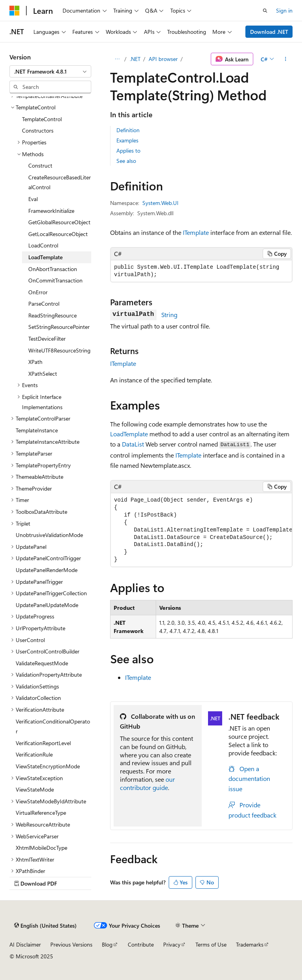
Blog (107, 944)
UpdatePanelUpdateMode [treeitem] (47, 605)
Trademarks (250, 944)
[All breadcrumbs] (117, 59)
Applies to (128, 150)
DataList (133, 444)
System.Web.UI (160, 203)
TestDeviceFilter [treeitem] (47, 339)
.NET (135, 59)
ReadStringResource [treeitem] (52, 315)
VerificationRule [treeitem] (34, 754)
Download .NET (269, 32)
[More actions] (286, 59)
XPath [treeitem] (35, 362)
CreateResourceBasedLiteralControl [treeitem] (60, 182)
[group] (201, 530)
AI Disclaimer (25, 944)
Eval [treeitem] (33, 199)
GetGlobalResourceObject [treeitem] (59, 222)
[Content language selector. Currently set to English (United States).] (45, 926)
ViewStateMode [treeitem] (35, 789)
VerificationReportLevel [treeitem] (43, 743)
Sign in (284, 10)
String (169, 315)
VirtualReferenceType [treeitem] (41, 813)
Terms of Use (211, 944)
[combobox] (50, 72)
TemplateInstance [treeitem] (37, 430)
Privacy (172, 944)
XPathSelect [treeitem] (43, 374)
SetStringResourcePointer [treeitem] (59, 327)
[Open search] (265, 11)
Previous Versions (71, 944)
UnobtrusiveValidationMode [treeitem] (49, 535)
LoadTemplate (129, 434)
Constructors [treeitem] (38, 130)
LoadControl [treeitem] (43, 245)
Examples (127, 140)
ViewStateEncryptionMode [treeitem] (48, 766)
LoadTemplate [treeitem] (45, 257)
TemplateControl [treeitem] (42, 119)
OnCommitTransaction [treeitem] (55, 280)
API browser (163, 59)
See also (126, 161)
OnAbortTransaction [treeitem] (53, 269)
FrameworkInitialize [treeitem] (51, 211)
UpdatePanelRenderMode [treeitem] (47, 570)
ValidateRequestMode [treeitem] (42, 663)
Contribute (141, 944)
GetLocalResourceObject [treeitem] (58, 234)
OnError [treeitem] (38, 292)
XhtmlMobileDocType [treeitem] (41, 848)
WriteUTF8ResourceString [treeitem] (59, 350)
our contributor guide (147, 783)
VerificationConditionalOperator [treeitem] (53, 726)
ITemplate (196, 232)
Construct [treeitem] (40, 165)
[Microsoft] (15, 11)
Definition (128, 130)
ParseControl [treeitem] (44, 304)
